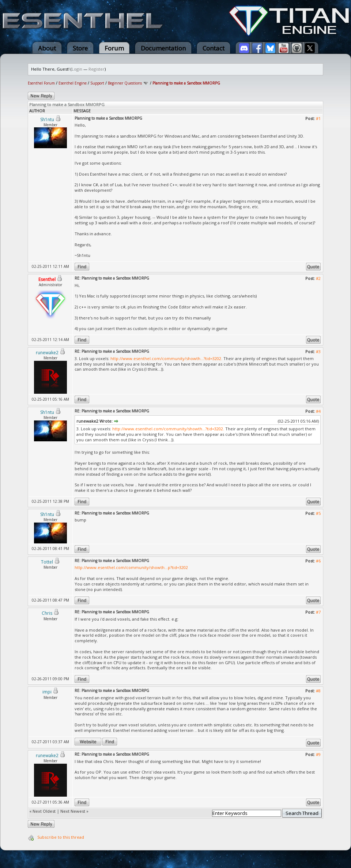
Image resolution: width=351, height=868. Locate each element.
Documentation (163, 48)
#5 (318, 513)
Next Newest (73, 811)
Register (97, 69)
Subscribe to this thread (61, 837)
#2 (318, 278)
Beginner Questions (125, 83)
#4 (318, 411)
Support (97, 83)
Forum (114, 48)
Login (77, 69)
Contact (214, 48)
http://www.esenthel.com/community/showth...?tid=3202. (166, 358)
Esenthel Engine (73, 83)
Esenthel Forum (41, 83)
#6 (318, 561)
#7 (318, 612)
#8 (318, 691)
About (47, 48)
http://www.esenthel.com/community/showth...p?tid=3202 (131, 567)
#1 (318, 118)
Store (80, 48)
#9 (318, 754)
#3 (318, 351)
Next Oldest (44, 811)
